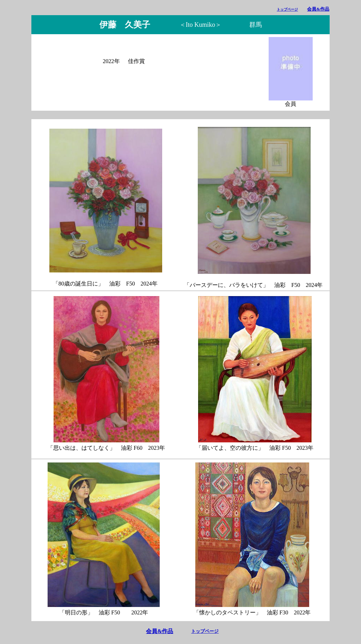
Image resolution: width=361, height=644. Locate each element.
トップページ (287, 9)
